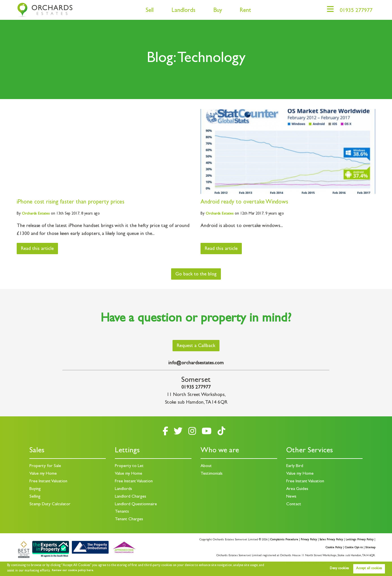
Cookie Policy (334, 547)
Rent (243, 11)
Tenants (122, 511)
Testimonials (212, 474)
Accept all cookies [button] (369, 569)
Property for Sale (45, 466)
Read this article (38, 249)
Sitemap (370, 547)
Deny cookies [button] (339, 569)
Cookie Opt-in (354, 547)
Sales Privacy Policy (330, 539)
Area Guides (298, 489)
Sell (147, 11)
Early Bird (295, 466)
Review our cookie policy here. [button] (74, 571)
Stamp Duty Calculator (50, 504)
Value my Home (43, 474)
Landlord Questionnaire (136, 504)
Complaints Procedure (282, 539)
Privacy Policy (307, 539)
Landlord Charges (131, 496)
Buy (215, 11)
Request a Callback (196, 346)
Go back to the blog (196, 275)
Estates (36, 214)
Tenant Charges (129, 519)
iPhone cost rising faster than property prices (71, 203)
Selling (35, 496)
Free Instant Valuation (49, 481)
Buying (35, 489)
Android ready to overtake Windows (245, 203)
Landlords (181, 11)
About (206, 466)
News (291, 496)
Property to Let (129, 466)
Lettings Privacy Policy (359, 539)
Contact (294, 504)
